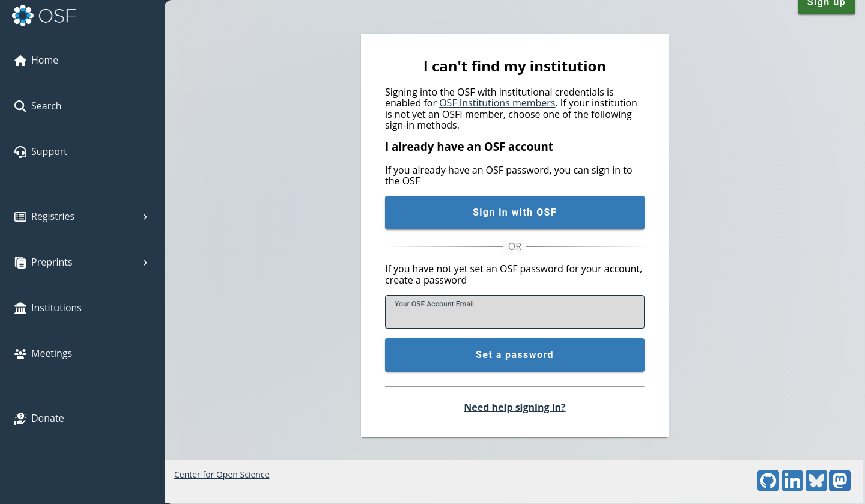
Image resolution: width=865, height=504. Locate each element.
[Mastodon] (840, 488)
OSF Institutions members (497, 103)
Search (38, 106)
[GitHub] (768, 488)
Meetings (43, 353)
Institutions (48, 308)
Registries (82, 216)
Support (41, 151)
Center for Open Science (222, 474)
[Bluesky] (816, 488)
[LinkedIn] (792, 488)
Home (36, 60)
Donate (39, 418)
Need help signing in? (514, 407)
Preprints (82, 262)
